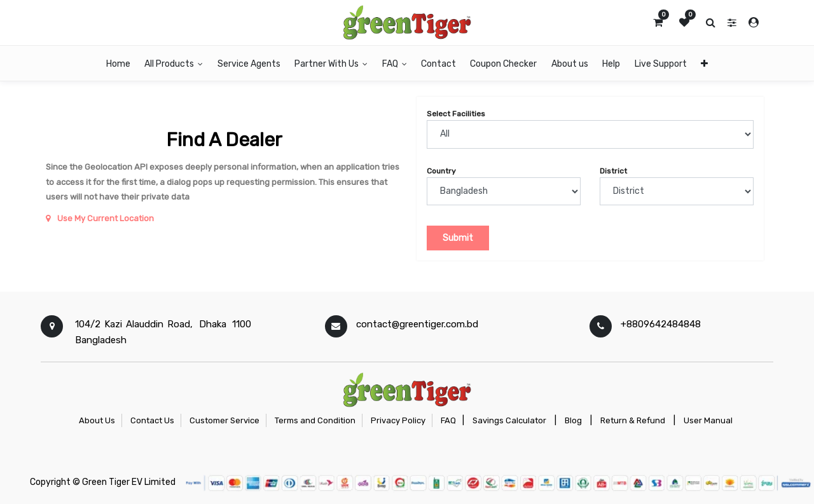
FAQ (448, 420)
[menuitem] (118, 63)
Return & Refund (633, 420)
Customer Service (224, 420)
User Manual (708, 420)
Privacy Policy (398, 420)
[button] (704, 63)
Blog (573, 420)
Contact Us (152, 420)
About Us (97, 420)
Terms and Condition (315, 420)
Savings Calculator (509, 420)
